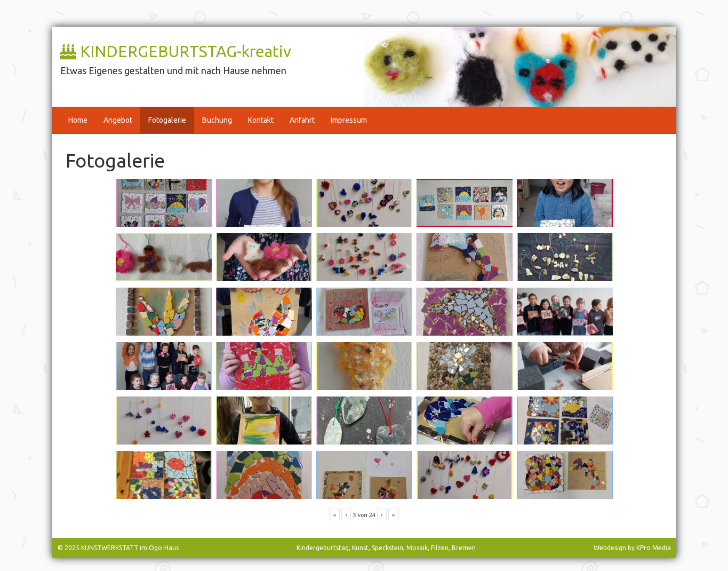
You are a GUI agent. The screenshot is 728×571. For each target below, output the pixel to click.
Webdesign (610, 548)
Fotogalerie (167, 120)
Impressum (349, 120)
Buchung (217, 120)
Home (78, 120)
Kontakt (261, 120)
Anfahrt (302, 120)
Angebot (118, 120)
